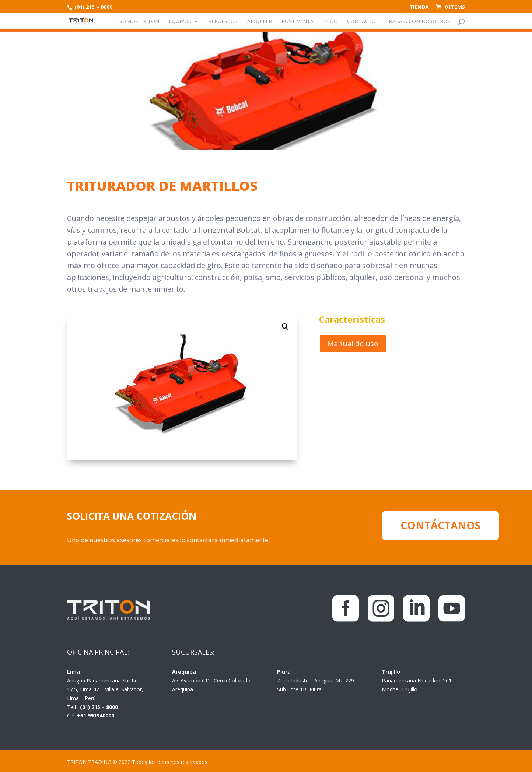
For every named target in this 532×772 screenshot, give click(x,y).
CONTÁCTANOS (440, 525)
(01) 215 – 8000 (93, 7)
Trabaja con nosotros (418, 22)
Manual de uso (353, 343)
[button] (285, 327)
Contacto (361, 22)
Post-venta (297, 22)
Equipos (180, 22)
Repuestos (223, 22)
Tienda (419, 7)
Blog (330, 22)
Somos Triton (139, 22)
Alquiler (260, 22)
